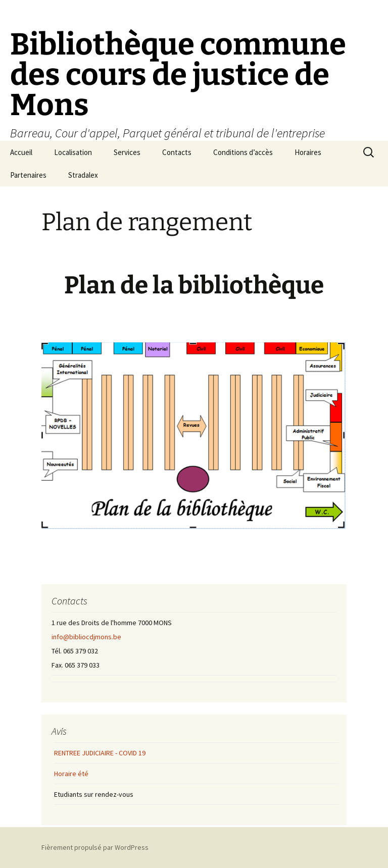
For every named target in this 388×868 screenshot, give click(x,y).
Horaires (308, 152)
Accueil (21, 152)
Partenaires (28, 175)
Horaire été (71, 774)
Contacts (177, 152)
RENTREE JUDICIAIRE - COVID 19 (100, 753)
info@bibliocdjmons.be (86, 637)
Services (127, 152)
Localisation (73, 152)
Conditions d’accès (243, 152)
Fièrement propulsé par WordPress (95, 847)
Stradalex (83, 175)
